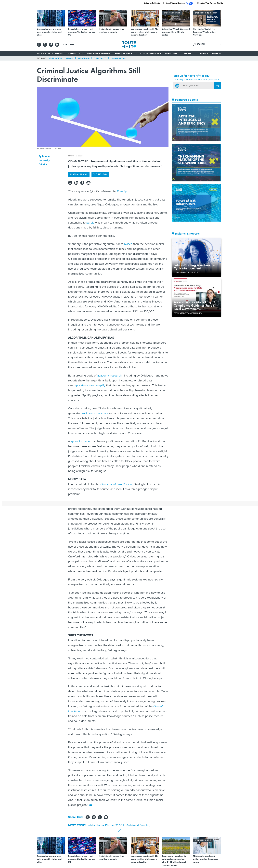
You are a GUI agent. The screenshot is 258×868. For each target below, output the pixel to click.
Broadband (84, 58)
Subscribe (69, 45)
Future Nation (55, 58)
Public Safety (172, 53)
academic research (109, 376)
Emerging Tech (124, 53)
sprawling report (81, 441)
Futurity (43, 164)
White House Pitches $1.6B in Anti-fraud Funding (119, 825)
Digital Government (99, 53)
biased (128, 244)
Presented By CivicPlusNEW (188, 313)
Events (204, 53)
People (188, 53)
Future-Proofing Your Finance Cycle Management (194, 267)
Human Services (119, 58)
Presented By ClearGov (186, 273)
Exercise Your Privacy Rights (210, 3)
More (217, 53)
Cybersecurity (75, 53)
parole (90, 223)
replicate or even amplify (89, 385)
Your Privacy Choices (179, 3)
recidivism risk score (95, 413)
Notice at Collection (152, 3)
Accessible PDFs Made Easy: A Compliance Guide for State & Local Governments (195, 305)
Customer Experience (149, 53)
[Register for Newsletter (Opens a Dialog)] (218, 86)
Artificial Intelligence (50, 53)
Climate (70, 58)
